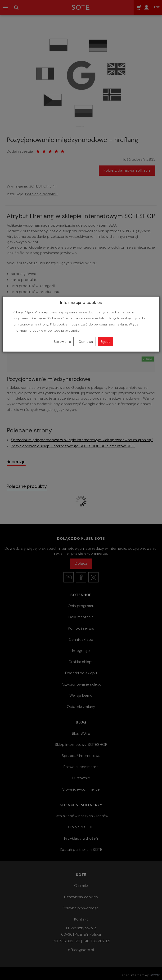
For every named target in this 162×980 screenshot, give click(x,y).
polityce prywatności (64, 331)
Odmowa (86, 342)
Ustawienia (63, 342)
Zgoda (105, 342)
